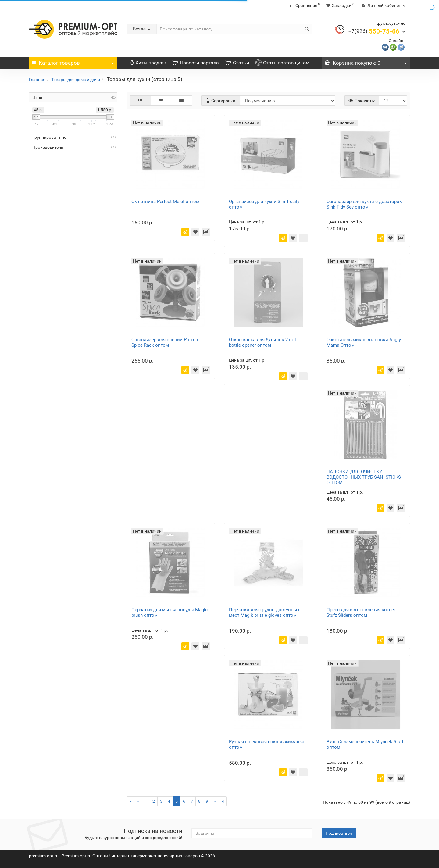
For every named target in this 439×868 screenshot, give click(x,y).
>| (222, 801)
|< (131, 801)
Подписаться (339, 833)
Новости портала (195, 63)
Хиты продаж (148, 63)
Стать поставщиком (282, 63)
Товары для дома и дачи (76, 80)
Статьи (237, 63)
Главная (37, 80)
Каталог (73, 61)
